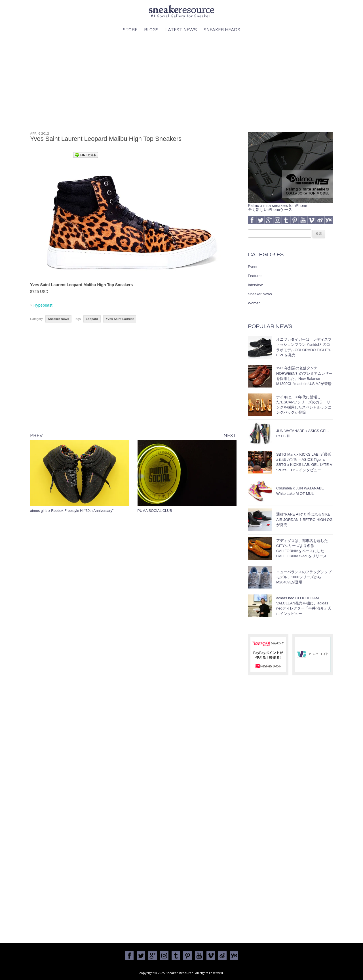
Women (254, 303)
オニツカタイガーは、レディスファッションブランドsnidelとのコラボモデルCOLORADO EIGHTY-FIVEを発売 (304, 347)
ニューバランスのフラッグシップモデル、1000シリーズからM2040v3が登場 (304, 577)
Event (253, 267)
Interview (255, 285)
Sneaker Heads (222, 30)
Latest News (181, 30)
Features (255, 276)
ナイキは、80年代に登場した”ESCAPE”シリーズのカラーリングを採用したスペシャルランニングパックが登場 (304, 405)
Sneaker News (59, 319)
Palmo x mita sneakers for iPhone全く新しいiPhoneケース (290, 206)
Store (130, 30)
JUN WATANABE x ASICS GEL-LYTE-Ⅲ (302, 433)
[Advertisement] (181, 83)
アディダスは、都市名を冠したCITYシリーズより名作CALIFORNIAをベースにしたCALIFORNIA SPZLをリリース (302, 548)
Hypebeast (43, 305)
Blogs (151, 30)
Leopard (92, 319)
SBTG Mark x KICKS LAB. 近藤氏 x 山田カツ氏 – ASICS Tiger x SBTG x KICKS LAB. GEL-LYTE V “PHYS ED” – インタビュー (304, 462)
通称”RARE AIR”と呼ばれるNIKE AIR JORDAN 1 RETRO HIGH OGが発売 (304, 519)
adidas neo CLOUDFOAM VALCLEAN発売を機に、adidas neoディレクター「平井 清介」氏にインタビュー (304, 606)
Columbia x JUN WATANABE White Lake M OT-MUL (300, 491)
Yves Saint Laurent (120, 319)
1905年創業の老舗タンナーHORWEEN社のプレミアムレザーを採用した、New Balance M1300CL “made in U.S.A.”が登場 (304, 376)
